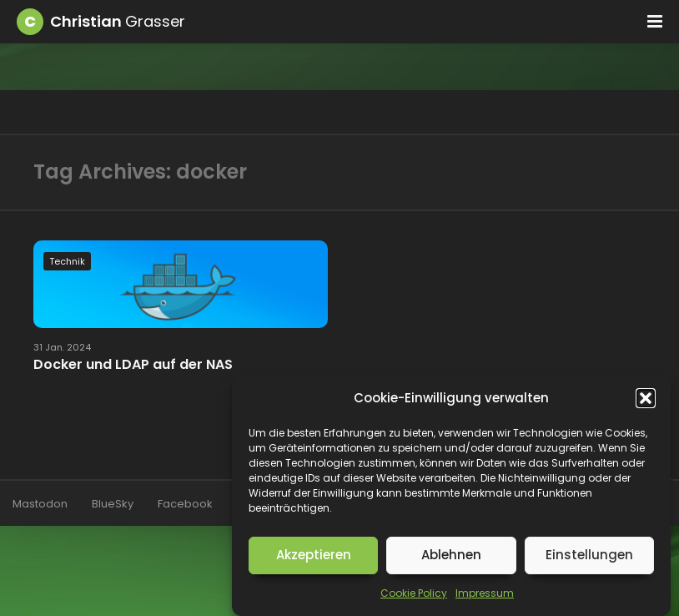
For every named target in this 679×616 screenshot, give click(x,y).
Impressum (485, 593)
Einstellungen (589, 555)
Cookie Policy (414, 593)
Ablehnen (451, 555)
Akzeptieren (314, 555)
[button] (646, 398)
